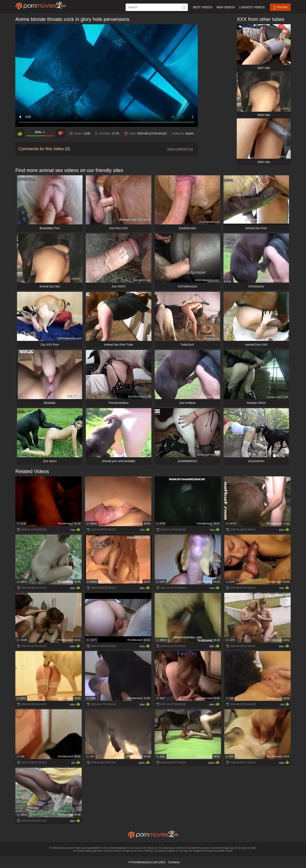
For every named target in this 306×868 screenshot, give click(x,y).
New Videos (226, 7)
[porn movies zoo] (41, 5)
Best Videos (203, 7)
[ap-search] (157, 7)
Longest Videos (252, 7)
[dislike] (61, 133)
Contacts (174, 862)
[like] (20, 133)
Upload (280, 7)
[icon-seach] (184, 7)
